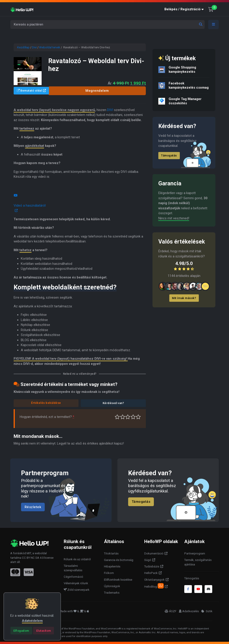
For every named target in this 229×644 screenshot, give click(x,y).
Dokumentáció (154, 553)
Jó (133, 417)
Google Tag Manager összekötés (185, 101)
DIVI (110, 110)
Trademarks (112, 593)
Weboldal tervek (50, 47)
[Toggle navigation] (214, 25)
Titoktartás (111, 553)
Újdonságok (112, 586)
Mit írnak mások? (184, 298)
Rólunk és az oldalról (77, 559)
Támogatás (169, 155)
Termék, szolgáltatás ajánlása (198, 562)
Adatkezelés (189, 611)
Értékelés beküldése (46, 403)
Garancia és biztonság (119, 560)
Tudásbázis (152, 566)
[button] (185, 9)
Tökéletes (138, 417)
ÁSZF (171, 611)
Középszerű (123, 417)
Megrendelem (97, 91)
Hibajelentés (112, 566)
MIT (29, 553)
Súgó (148, 560)
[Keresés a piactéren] (107, 25)
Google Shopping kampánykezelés (182, 70)
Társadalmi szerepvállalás (73, 568)
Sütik (207, 611)
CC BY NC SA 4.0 (33, 558)
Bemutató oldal (29, 91)
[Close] (21, 631)
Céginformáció (73, 577)
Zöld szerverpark (77, 590)
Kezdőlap (23, 47)
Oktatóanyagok (154, 580)
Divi (34, 47)
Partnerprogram (195, 553)
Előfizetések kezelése (118, 580)
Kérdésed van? (113, 403)
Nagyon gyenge (117, 417)
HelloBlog (154, 586)
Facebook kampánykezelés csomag (189, 85)
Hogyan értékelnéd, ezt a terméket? (47, 417)
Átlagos (128, 417)
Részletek (33, 507)
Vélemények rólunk (76, 583)
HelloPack (151, 573)
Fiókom (109, 573)
